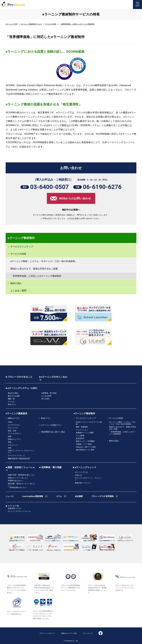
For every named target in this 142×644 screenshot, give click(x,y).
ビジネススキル (14, 425)
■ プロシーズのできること (19, 377)
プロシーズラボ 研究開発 (102, 496)
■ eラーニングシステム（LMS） (22, 388)
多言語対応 (80, 438)
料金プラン (12, 405)
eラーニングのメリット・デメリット (88, 479)
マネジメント (13, 445)
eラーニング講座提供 (16, 413)
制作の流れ (16, 283)
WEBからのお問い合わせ (75, 198)
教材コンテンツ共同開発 (85, 441)
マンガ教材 (80, 436)
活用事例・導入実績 (49, 393)
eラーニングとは (81, 472)
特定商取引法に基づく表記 (53, 432)
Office (10, 422)
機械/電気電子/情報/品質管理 (19, 459)
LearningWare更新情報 (33, 496)
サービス (11, 402)
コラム (59, 496)
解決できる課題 (14, 396)
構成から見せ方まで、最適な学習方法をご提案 (34, 269)
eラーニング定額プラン (52, 425)
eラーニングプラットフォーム (19, 511)
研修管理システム (15, 509)
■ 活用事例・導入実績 (50, 467)
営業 (10, 448)
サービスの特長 (116, 418)
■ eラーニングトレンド (84, 467)
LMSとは (78, 475)
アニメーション (82, 430)
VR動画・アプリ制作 (84, 444)
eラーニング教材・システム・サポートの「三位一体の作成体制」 (44, 261)
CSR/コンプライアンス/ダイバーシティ (21, 452)
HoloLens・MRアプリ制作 (86, 447)
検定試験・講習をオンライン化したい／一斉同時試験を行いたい (21, 486)
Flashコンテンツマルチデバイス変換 (89, 423)
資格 (10, 442)
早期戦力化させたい (16, 481)
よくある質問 (46, 396)
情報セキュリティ (15, 439)
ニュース (10, 496)
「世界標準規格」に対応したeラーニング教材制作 (36, 276)
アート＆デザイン (15, 434)
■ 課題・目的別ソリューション (20, 469)
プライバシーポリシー (47, 633)
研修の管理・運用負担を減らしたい (21, 475)
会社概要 (79, 496)
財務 (10, 436)
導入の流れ (45, 399)
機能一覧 (11, 399)
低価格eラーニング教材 (85, 433)
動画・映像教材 (82, 427)
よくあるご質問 (18, 291)
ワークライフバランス (16, 456)
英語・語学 (12, 431)
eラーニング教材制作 (84, 413)
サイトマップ (88, 633)
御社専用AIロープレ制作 (85, 450)
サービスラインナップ (86, 418)
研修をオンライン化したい (18, 478)
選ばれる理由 (13, 393)
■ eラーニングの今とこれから (53, 378)
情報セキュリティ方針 (69, 633)
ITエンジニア (13, 428)
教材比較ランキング (83, 483)
